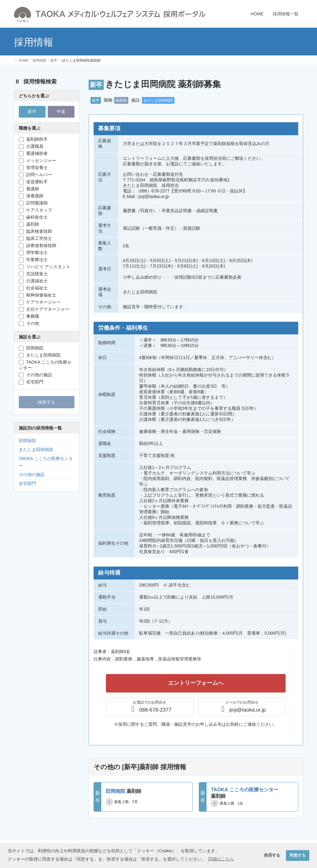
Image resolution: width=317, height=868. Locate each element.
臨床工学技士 (35, 238)
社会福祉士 (33, 288)
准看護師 (31, 196)
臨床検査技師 (35, 231)
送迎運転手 (33, 182)
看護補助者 (33, 153)
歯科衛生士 (33, 217)
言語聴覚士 (33, 274)
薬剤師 (121, 100)
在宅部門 (31, 382)
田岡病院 (31, 348)
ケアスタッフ (35, 210)
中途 (61, 111)
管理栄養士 (33, 168)
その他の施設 (35, 375)
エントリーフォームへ (196, 683)
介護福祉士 (33, 281)
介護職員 (31, 146)
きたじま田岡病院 (158, 100)
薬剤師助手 (33, 139)
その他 (29, 323)
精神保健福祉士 (38, 295)
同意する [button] (298, 855)
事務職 (29, 316)
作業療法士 (33, 260)
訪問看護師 (33, 203)
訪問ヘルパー (35, 175)
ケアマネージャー (40, 302)
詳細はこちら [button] (221, 859)
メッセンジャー (38, 161)
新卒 (96, 100)
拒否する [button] (272, 855)
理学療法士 (33, 253)
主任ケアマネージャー (44, 309)
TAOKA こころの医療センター (45, 365)
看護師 (29, 189)
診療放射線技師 (38, 246)
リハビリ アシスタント (45, 267)
